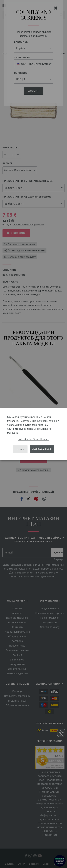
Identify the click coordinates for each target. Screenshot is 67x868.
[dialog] (33, 434)
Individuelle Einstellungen (33, 439)
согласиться (42, 449)
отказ (20, 449)
